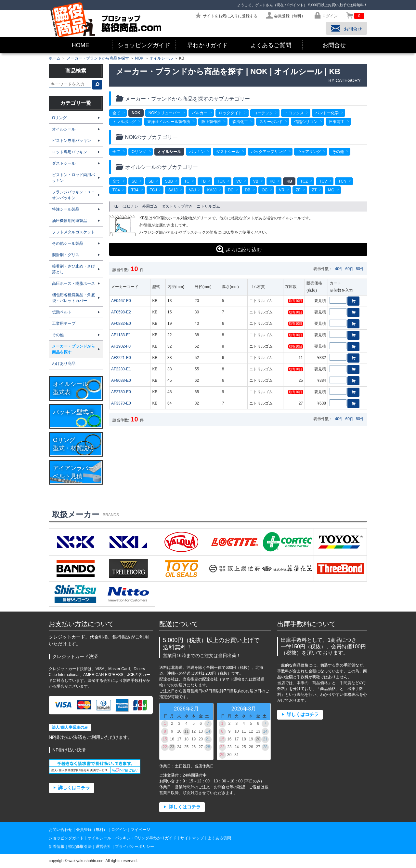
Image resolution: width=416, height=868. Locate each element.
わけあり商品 (64, 364)
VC (239, 181)
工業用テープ (64, 324)
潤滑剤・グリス (66, 255)
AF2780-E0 (121, 392)
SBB (169, 181)
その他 (338, 152)
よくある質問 (219, 838)
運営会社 (103, 847)
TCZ (304, 181)
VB (256, 181)
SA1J (173, 190)
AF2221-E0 (121, 358)
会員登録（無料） (92, 830)
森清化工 (240, 122)
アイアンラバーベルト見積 (73, 472)
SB (151, 181)
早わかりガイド (207, 45)
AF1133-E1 (121, 335)
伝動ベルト (62, 312)
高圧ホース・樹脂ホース (73, 283)
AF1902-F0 (121, 346)
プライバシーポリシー (135, 847)
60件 (350, 269)
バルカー (200, 113)
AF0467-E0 (121, 301)
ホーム (55, 58)
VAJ (192, 190)
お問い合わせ (60, 830)
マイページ (140, 830)
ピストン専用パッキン (71, 141)
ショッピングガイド (144, 45)
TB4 (135, 190)
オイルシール (161, 58)
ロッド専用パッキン (70, 152)
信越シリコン (306, 122)
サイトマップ (192, 838)
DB (248, 190)
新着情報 (57, 847)
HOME (81, 45)
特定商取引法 (80, 847)
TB (203, 181)
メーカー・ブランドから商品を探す (98, 58)
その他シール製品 (68, 243)
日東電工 (337, 122)
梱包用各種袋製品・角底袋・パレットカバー (73, 298)
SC (134, 181)
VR (282, 190)
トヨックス (294, 113)
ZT (314, 190)
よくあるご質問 (271, 45)
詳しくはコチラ (74, 788)
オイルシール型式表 (71, 388)
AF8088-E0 (121, 380)
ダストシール (228, 152)
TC (187, 181)
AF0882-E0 (121, 324)
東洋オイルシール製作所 (169, 122)
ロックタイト (230, 113)
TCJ (153, 190)
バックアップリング (268, 152)
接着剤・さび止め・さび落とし (73, 269)
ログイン (119, 830)
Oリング (139, 152)
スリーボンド (271, 122)
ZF (298, 190)
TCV (323, 181)
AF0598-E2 (121, 312)
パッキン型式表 (73, 412)
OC (265, 190)
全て (116, 113)
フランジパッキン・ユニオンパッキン (73, 195)
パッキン (197, 152)
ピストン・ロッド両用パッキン (73, 178)
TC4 (116, 190)
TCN (342, 181)
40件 (339, 269)
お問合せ (334, 45)
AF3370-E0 (121, 403)
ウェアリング (309, 152)
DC (231, 190)
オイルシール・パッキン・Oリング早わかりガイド (132, 838)
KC (273, 181)
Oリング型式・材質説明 (73, 444)
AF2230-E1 (121, 369)
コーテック (263, 113)
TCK (221, 181)
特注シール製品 (66, 209)
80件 (360, 269)
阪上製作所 (211, 122)
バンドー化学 (327, 113)
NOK (139, 58)
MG (331, 190)
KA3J (212, 190)
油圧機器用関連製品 (70, 221)
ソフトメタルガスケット (73, 232)
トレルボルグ (124, 122)
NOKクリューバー (164, 113)
